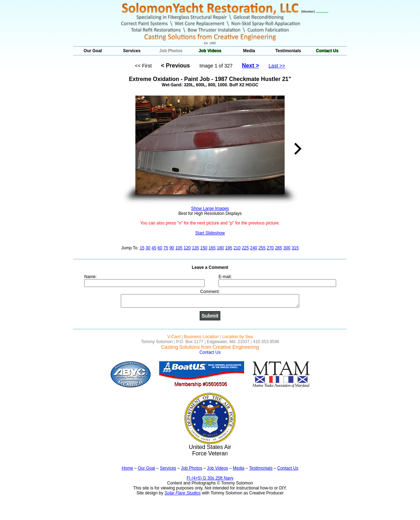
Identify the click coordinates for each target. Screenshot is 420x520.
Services (132, 51)
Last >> (277, 66)
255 (262, 248)
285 (279, 248)
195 (229, 248)
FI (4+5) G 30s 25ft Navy (210, 478)
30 (148, 248)
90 (172, 248)
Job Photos (171, 51)
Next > (251, 66)
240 (254, 248)
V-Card (174, 337)
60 (160, 248)
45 (154, 248)
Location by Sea (237, 337)
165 (212, 248)
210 (237, 248)
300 (287, 248)
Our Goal (93, 51)
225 (245, 248)
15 (142, 248)
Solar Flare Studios (183, 493)
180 (220, 248)
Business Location (201, 337)
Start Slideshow (210, 233)
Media (249, 51)
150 (204, 248)
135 (195, 248)
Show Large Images (210, 208)
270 (270, 248)
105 (179, 248)
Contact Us (327, 51)
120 (187, 248)
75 (166, 248)
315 (295, 248)
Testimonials (288, 51)
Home (127, 468)
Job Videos (210, 51)
